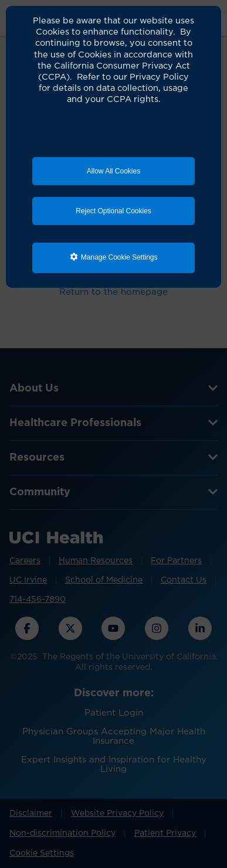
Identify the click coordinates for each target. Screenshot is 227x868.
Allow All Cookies (113, 171)
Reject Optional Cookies (113, 211)
